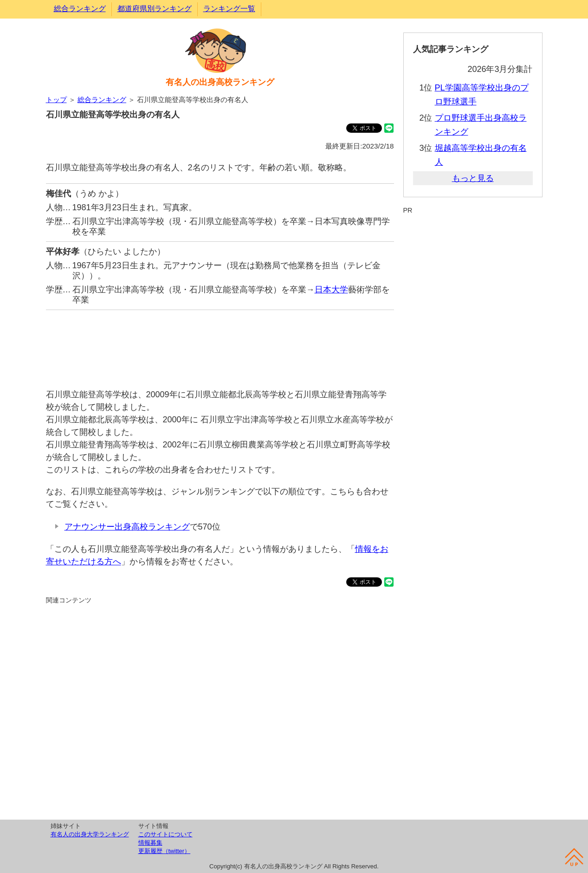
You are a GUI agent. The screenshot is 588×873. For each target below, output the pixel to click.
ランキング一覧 (229, 9)
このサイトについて (165, 834)
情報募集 (150, 843)
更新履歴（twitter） (165, 851)
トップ (56, 100)
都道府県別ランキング (155, 9)
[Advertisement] (220, 345)
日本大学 (331, 290)
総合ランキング (80, 9)
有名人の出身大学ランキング (90, 834)
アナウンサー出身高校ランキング (127, 527)
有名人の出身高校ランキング (220, 82)
